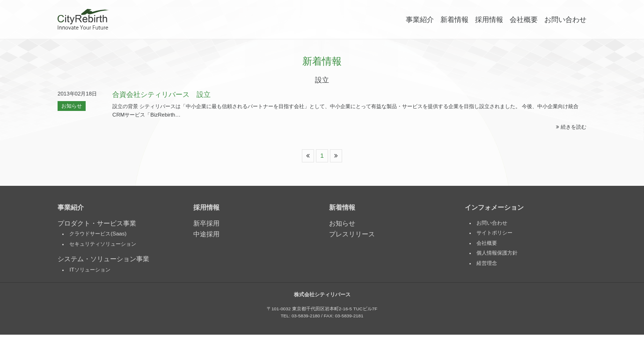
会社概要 (524, 20)
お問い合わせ (565, 20)
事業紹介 (420, 20)
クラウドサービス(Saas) (98, 234)
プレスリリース (352, 235)
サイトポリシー (494, 233)
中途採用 (206, 235)
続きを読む (571, 127)
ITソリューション (90, 270)
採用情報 (489, 20)
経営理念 (487, 264)
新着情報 (454, 20)
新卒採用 (206, 224)
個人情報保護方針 (497, 253)
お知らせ (72, 106)
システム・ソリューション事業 (103, 260)
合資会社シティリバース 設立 (161, 95)
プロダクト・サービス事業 (97, 224)
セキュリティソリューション (103, 244)
